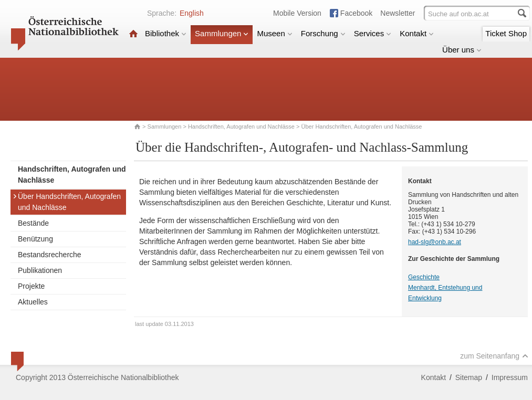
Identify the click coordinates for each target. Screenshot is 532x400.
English (192, 13)
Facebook (356, 13)
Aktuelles (33, 302)
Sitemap (469, 377)
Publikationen (40, 270)
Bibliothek (166, 33)
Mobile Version (297, 13)
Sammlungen (222, 33)
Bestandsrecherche (50, 255)
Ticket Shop (506, 33)
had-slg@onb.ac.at (435, 242)
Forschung (323, 33)
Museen (274, 33)
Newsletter (398, 13)
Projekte (31, 286)
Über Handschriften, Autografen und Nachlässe (67, 202)
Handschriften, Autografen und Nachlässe (241, 127)
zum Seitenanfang (494, 356)
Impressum (510, 377)
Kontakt (417, 33)
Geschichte (424, 277)
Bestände (33, 223)
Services (373, 33)
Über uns (462, 50)
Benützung (35, 239)
